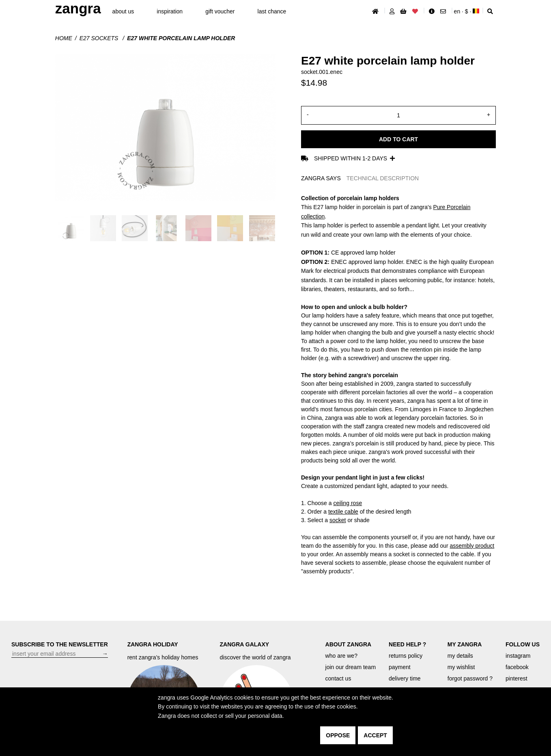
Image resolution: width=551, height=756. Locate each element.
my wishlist (461, 667)
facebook (517, 667)
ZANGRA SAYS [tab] (321, 178)
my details (460, 656)
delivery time (405, 678)
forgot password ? (470, 678)
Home (64, 38)
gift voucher (220, 11)
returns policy (406, 656)
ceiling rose (348, 503)
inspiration (170, 11)
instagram (518, 656)
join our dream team (351, 667)
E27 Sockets (100, 38)
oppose (338, 735)
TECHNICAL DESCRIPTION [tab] (383, 178)
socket (338, 520)
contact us (338, 678)
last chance (272, 11)
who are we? (341, 656)
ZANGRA (78, 8)
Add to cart (398, 139)
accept (375, 735)
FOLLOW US (523, 644)
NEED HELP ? (407, 644)
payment (400, 667)
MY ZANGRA (465, 644)
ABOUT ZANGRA (349, 644)
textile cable (343, 512)
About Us (123, 11)
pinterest (517, 678)
